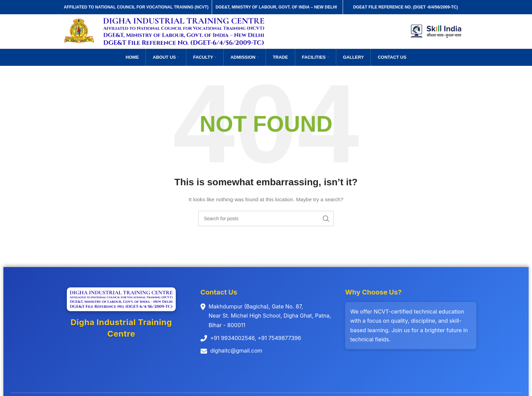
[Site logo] (80, 32)
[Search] (266, 220)
